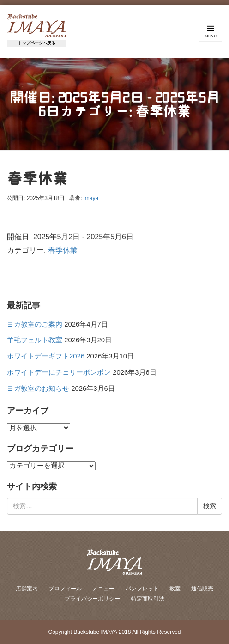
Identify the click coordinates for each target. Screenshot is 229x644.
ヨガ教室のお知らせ (38, 389)
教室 (175, 589)
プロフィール (65, 589)
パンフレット (142, 589)
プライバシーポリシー (92, 599)
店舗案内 (27, 589)
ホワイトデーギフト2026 (46, 356)
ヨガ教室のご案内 (35, 324)
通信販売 (202, 589)
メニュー (103, 589)
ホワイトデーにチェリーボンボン (59, 372)
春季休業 (63, 250)
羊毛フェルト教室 (35, 340)
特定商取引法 (148, 599)
